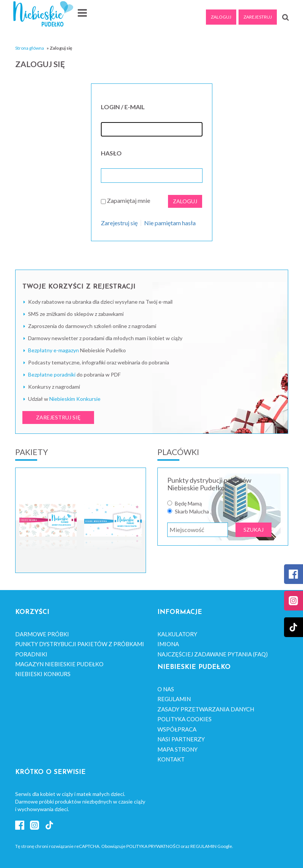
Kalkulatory (177, 634)
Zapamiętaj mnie (129, 200)
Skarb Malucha (192, 512)
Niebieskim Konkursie (75, 399)
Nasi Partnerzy (181, 739)
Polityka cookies (184, 719)
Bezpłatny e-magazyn (53, 350)
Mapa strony (177, 749)
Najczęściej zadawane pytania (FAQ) (213, 654)
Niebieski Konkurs (43, 674)
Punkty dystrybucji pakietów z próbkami (80, 644)
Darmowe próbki (42, 634)
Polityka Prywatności (153, 846)
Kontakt (171, 759)
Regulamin (174, 699)
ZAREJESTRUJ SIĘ (58, 417)
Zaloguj (221, 17)
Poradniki (31, 654)
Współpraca (177, 729)
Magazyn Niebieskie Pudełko (59, 664)
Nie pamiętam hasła (170, 223)
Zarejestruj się (119, 223)
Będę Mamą (188, 504)
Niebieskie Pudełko (43, 14)
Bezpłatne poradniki (52, 374)
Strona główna (30, 48)
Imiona (168, 644)
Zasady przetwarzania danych (206, 709)
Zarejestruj (258, 17)
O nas (166, 689)
